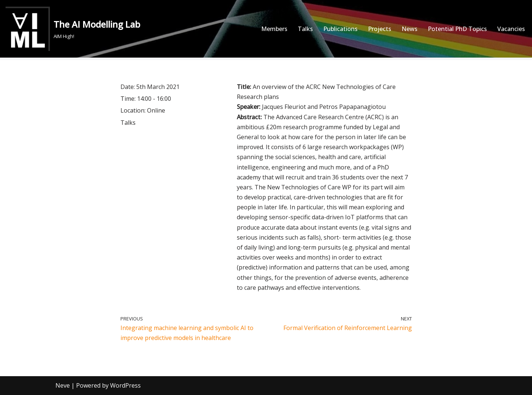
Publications (340, 29)
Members (274, 29)
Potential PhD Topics (457, 29)
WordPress (125, 385)
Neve (63, 385)
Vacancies (511, 29)
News (410, 29)
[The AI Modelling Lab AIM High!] (73, 29)
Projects (380, 29)
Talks (305, 29)
